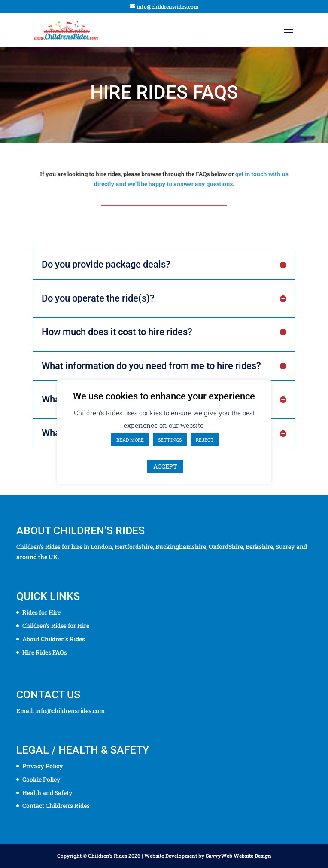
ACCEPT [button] (165, 466)
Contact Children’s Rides (56, 806)
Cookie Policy (41, 779)
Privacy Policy (43, 766)
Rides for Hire (41, 612)
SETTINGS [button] (170, 440)
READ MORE (130, 440)
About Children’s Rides (54, 639)
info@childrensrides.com (70, 711)
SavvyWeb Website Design (238, 856)
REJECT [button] (205, 440)
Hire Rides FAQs (45, 652)
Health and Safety (47, 793)
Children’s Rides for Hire (56, 626)
